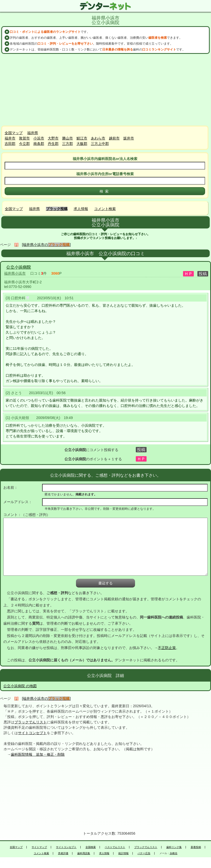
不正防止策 (167, 648)
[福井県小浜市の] (46, 245)
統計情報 (123, 853)
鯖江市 (82, 138)
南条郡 (39, 144)
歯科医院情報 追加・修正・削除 (38, 754)
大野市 (53, 138)
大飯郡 (82, 144)
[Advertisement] (106, 90)
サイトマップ (39, 847)
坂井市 (129, 138)
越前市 (114, 138)
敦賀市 (24, 138)
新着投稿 (196, 847)
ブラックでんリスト (31, 722)
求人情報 (81, 209)
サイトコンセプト (32, 733)
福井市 (10, 138)
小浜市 (39, 138)
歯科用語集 (84, 853)
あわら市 (98, 138)
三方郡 (68, 144)
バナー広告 (144, 853)
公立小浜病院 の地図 (20, 686)
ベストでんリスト (115, 847)
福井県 (33, 133)
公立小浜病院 (18, 267)
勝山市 (68, 138)
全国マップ (14, 133)
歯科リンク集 (174, 847)
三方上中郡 (100, 144)
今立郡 (24, 144)
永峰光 (174, 853)
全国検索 (91, 847)
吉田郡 (10, 144)
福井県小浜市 (15, 273)
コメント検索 (105, 209)
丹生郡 (53, 144)
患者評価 (63, 853)
